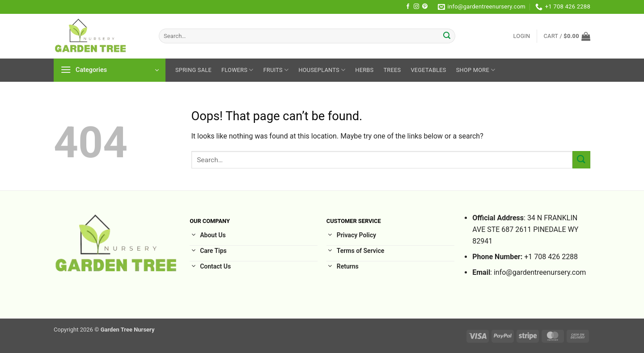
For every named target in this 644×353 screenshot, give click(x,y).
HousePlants (322, 70)
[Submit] (447, 36)
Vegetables (428, 70)
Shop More (476, 70)
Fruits (276, 70)
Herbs (364, 70)
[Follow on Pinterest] (425, 7)
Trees (392, 70)
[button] (522, 36)
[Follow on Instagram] (416, 7)
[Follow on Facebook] (408, 7)
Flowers (237, 70)
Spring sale (193, 70)
